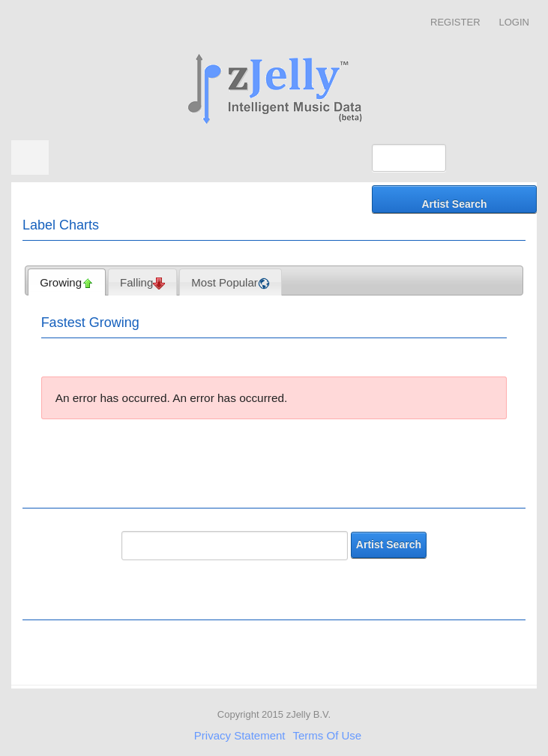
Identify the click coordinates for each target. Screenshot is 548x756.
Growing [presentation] (67, 283)
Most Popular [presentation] (230, 283)
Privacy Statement (240, 735)
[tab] (67, 282)
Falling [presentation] (142, 283)
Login (514, 22)
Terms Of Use (328, 735)
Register (455, 22)
